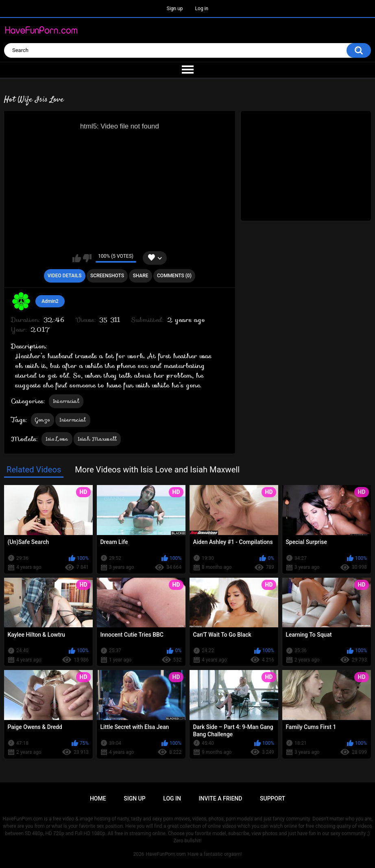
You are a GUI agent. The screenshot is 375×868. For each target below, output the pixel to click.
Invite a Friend (221, 798)
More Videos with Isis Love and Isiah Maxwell (157, 470)
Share (140, 276)
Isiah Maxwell (97, 439)
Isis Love (57, 439)
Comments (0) (174, 276)
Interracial (66, 401)
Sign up (175, 9)
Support (273, 798)
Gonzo (43, 420)
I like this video (77, 258)
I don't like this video (87, 258)
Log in (202, 9)
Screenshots (107, 276)
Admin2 (50, 301)
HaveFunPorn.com (166, 854)
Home (98, 798)
